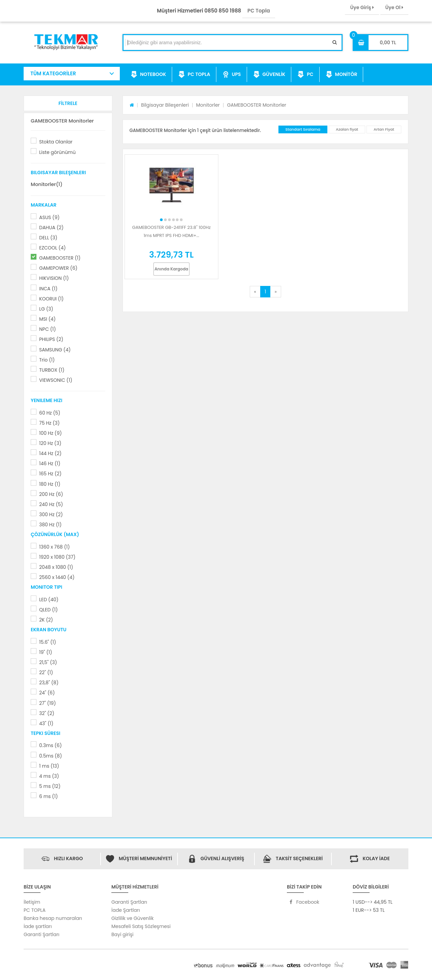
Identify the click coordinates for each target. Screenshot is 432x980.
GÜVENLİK (269, 75)
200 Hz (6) (51, 494)
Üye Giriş (362, 7)
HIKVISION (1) (54, 278)
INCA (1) (48, 289)
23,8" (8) (49, 683)
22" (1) (46, 672)
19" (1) (46, 652)
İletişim (32, 902)
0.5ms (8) (51, 756)
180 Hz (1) (50, 484)
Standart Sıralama (303, 129)
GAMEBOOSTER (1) (60, 258)
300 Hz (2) (51, 514)
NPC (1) (48, 329)
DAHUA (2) (51, 228)
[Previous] (255, 292)
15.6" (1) (48, 642)
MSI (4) (47, 319)
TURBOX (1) (52, 370)
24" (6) (47, 693)
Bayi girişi (122, 934)
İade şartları (38, 926)
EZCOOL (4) (52, 248)
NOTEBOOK (148, 75)
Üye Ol (394, 7)
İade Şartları (126, 910)
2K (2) (46, 620)
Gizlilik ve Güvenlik (132, 918)
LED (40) (49, 600)
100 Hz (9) (50, 433)
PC (305, 75)
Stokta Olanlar (56, 142)
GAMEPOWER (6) (58, 268)
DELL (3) (48, 238)
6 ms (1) (48, 796)
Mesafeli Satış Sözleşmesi (141, 926)
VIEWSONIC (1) (56, 380)
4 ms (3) (49, 776)
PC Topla (259, 11)
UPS (232, 75)
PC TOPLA (194, 75)
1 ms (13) (49, 766)
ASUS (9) (49, 217)
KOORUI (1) (51, 299)
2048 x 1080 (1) (56, 567)
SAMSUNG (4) (55, 350)
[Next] (275, 292)
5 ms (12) (50, 786)
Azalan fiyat (347, 129)
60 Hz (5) (50, 413)
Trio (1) (47, 360)
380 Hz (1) (50, 525)
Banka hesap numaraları (53, 918)
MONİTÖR (342, 75)
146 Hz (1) (50, 463)
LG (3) (46, 309)
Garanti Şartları (42, 934)
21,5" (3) (48, 662)
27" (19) (48, 703)
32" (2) (47, 713)
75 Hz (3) (49, 423)
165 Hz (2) (50, 474)
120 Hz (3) (50, 443)
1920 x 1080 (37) (57, 557)
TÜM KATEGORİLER (53, 73)
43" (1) (46, 723)
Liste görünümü (57, 152)
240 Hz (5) (51, 504)
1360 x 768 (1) (55, 547)
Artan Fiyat (384, 129)
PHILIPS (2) (51, 339)
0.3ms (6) (50, 745)
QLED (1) (48, 610)
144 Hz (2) (50, 453)
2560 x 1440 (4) (57, 577)
